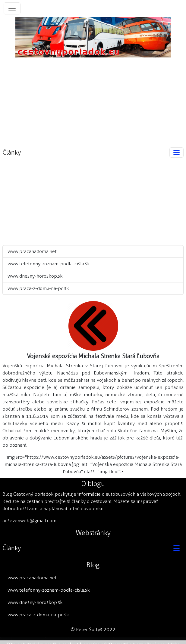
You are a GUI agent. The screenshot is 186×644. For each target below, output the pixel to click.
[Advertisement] (93, 100)
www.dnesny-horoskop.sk (35, 276)
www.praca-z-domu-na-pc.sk (38, 288)
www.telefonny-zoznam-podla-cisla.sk (49, 264)
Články (12, 153)
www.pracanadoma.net (32, 251)
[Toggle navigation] (12, 8)
